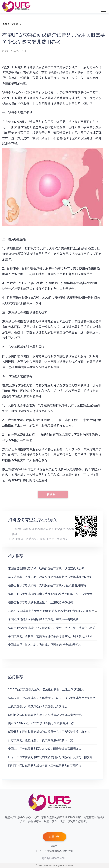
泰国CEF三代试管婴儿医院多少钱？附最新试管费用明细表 (45, 749)
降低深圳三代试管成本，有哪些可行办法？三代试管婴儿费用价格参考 (52, 698)
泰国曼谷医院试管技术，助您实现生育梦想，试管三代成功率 (46, 568)
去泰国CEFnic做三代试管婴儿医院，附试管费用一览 (41, 723)
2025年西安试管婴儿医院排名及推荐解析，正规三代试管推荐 (46, 689)
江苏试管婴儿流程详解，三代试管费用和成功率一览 (40, 740)
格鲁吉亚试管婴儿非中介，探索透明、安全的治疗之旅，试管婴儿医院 (52, 628)
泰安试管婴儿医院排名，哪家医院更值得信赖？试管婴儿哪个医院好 (50, 577)
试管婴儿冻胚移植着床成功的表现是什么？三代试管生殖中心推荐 (49, 732)
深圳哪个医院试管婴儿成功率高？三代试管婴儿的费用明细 (45, 766)
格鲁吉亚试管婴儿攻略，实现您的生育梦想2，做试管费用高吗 (47, 585)
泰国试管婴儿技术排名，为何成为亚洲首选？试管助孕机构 (45, 645)
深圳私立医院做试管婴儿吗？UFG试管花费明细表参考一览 (45, 715)
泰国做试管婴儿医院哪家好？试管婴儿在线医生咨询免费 (43, 619)
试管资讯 (16, 24)
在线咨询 (53, 494)
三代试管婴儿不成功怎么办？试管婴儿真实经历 (38, 706)
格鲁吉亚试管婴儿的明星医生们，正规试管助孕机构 (40, 602)
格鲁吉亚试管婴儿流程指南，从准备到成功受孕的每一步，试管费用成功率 (55, 594)
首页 (5, 24)
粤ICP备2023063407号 (54, 858)
